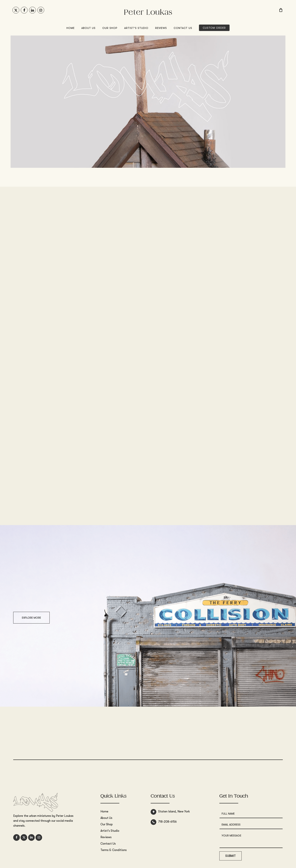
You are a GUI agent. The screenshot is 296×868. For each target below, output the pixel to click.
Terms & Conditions (114, 850)
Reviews (106, 837)
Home (104, 812)
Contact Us (108, 844)
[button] (31, 618)
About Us (106, 818)
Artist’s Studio (110, 831)
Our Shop (107, 824)
